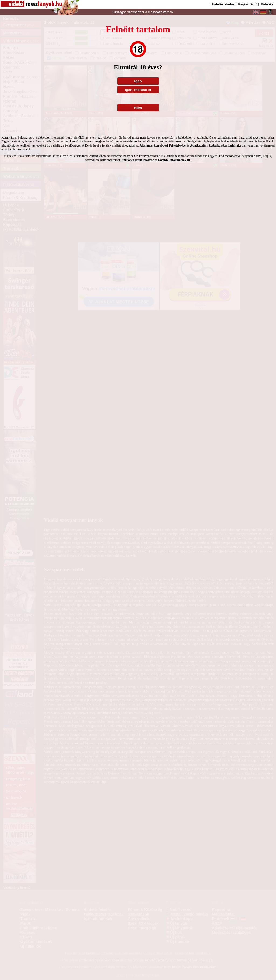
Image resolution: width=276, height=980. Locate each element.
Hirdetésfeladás (222, 4)
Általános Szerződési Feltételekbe (162, 145)
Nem (138, 108)
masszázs (156, 12)
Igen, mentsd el (138, 90)
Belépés (267, 4)
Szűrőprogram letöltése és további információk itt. (156, 160)
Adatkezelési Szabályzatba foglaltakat (216, 145)
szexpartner (136, 12)
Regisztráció (248, 4)
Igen (138, 81)
